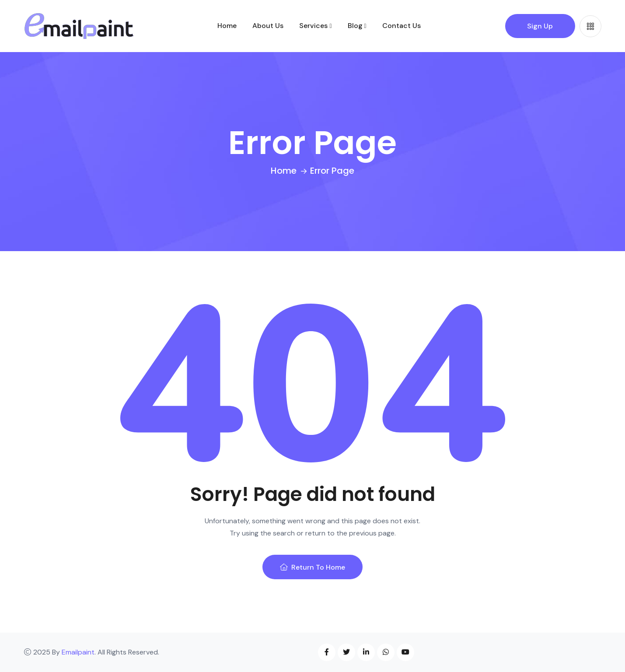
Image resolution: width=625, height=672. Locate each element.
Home (227, 26)
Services (313, 26)
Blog (355, 26)
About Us (268, 26)
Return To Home (312, 567)
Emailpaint (78, 652)
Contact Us (402, 26)
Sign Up (540, 26)
